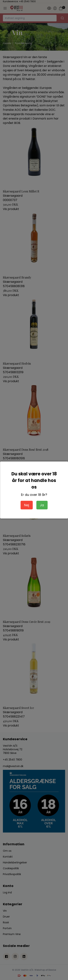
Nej (27, 505)
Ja (42, 505)
